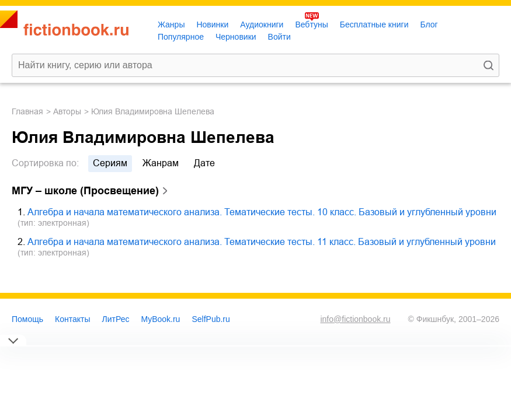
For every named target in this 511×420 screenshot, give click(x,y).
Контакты (72, 319)
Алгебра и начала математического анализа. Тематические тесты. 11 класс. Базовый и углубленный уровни (262, 242)
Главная (27, 111)
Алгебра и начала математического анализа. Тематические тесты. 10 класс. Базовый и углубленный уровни (262, 212)
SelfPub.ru (211, 319)
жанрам (161, 163)
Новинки (212, 24)
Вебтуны (311, 24)
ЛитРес (116, 319)
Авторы (67, 111)
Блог (429, 24)
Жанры (171, 24)
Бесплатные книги (374, 24)
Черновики (236, 37)
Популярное (181, 37)
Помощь (27, 319)
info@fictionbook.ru (355, 319)
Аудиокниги (262, 24)
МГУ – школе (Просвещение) (85, 191)
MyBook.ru (161, 319)
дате (204, 163)
